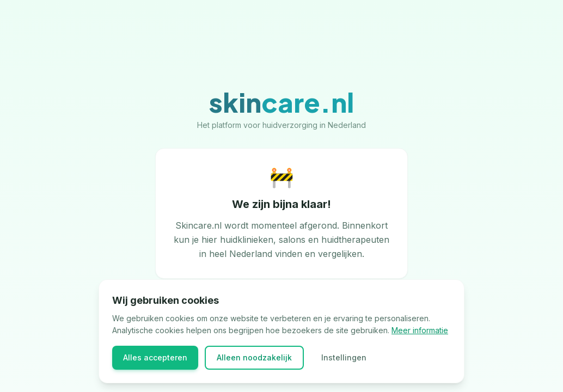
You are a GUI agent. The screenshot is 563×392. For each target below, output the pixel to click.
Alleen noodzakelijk (254, 357)
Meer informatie (420, 330)
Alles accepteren (155, 357)
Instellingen (344, 357)
